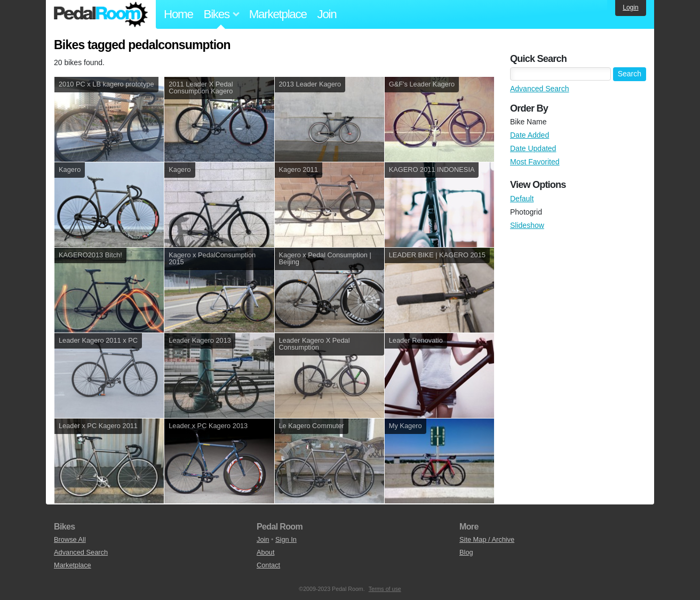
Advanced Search (540, 89)
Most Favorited (535, 162)
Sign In (286, 539)
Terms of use (385, 589)
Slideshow (527, 225)
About (265, 552)
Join (327, 14)
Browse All (70, 539)
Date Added (530, 135)
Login (630, 7)
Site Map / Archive (487, 539)
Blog (466, 552)
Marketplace (278, 14)
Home (178, 14)
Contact (268, 565)
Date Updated (533, 148)
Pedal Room (101, 14)
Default (522, 199)
